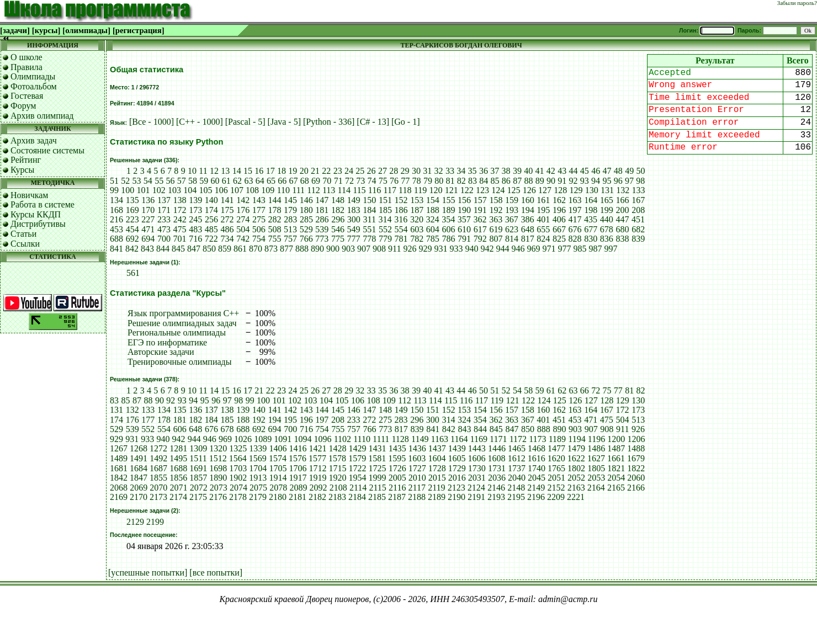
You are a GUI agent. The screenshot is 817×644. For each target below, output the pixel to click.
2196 (536, 497)
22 (326, 171)
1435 (397, 448)
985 (580, 249)
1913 (258, 478)
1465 (517, 448)
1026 (243, 439)
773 (322, 239)
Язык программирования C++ (183, 313)
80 (439, 181)
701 (180, 239)
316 (401, 219)
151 (385, 200)
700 (164, 239)
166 (623, 200)
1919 (317, 478)
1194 (577, 439)
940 (471, 249)
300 (354, 219)
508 (274, 229)
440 (607, 219)
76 (394, 181)
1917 (298, 478)
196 (559, 210)
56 (170, 181)
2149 (536, 488)
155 (448, 200)
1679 (636, 458)
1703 (238, 468)
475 (180, 229)
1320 (218, 448)
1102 (343, 439)
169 (132, 210)
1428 (338, 448)
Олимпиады (33, 76)
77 (405, 181)
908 (379, 249)
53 (137, 181)
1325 (238, 448)
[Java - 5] (285, 122)
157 (480, 200)
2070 (158, 488)
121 (452, 190)
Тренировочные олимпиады (179, 362)
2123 (457, 488)
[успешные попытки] (148, 573)
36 (484, 171)
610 (464, 229)
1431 (378, 448)
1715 (338, 468)
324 (433, 219)
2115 (377, 488)
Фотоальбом (34, 86)
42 (551, 171)
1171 (498, 439)
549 (354, 229)
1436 (417, 448)
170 (148, 210)
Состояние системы (47, 150)
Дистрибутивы (38, 224)
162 (559, 200)
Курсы (22, 170)
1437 (437, 448)
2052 (576, 478)
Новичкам (29, 195)
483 (195, 229)
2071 (178, 488)
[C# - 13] (374, 122)
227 (148, 219)
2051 (556, 478)
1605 (457, 458)
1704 (258, 468)
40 (528, 171)
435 (591, 219)
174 (211, 210)
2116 (397, 488)
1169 (479, 439)
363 (496, 219)
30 (416, 171)
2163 (576, 488)
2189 (437, 497)
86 (506, 181)
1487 (616, 448)
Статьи (23, 234)
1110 (362, 439)
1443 (477, 448)
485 (211, 229)
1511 (198, 458)
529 (306, 229)
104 (190, 190)
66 (282, 181)
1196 (596, 439)
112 (313, 190)
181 (322, 210)
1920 (338, 478)
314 (385, 219)
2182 (317, 497)
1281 (178, 448)
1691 (198, 468)
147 (322, 200)
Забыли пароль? (797, 3)
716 (195, 239)
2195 (516, 497)
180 (306, 210)
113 (329, 190)
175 (227, 210)
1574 (278, 458)
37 (495, 171)
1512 (218, 458)
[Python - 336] (330, 122)
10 (192, 171)
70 (327, 181)
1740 (537, 468)
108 (252, 190)
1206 (636, 439)
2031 (477, 478)
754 (259, 239)
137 (164, 200)
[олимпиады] (86, 30)
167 (638, 200)
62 (237, 181)
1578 (337, 458)
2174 (178, 497)
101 (143, 190)
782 (417, 239)
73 (360, 181)
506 (259, 229)
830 (591, 239)
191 (480, 210)
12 (214, 171)
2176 (218, 497)
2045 (537, 478)
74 (372, 181)
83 (473, 181)
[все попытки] (216, 573)
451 (638, 219)
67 (294, 181)
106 (221, 190)
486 (227, 229)
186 (401, 210)
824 (543, 239)
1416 (298, 448)
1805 (596, 468)
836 (607, 239)
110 (283, 190)
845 (178, 249)
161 (543, 200)
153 (417, 200)
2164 (596, 488)
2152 (556, 488)
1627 (596, 458)
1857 (198, 478)
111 (298, 190)
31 (427, 171)
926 (410, 249)
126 (529, 190)
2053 (596, 478)
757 (290, 239)
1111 (381, 439)
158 (496, 200)
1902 (238, 478)
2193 (496, 497)
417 (575, 219)
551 (369, 229)
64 (260, 181)
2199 (155, 522)
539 (322, 229)
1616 (537, 458)
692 (132, 239)
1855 (158, 478)
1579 (357, 458)
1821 (616, 468)
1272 (158, 448)
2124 (476, 488)
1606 (477, 458)
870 (256, 249)
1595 (397, 458)
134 (116, 200)
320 (417, 219)
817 (528, 239)
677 (591, 229)
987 (595, 249)
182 (338, 210)
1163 (440, 439)
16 (259, 171)
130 (592, 190)
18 (282, 171)
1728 (437, 468)
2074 (238, 488)
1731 (497, 468)
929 (425, 249)
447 (622, 219)
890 (317, 249)
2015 (437, 478)
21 (315, 171)
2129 (135, 522)
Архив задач (34, 140)
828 (575, 239)
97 (629, 181)
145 (290, 200)
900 (333, 249)
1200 (616, 439)
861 (240, 249)
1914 (278, 478)
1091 (283, 439)
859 (225, 249)
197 (575, 210)
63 (248, 181)
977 (564, 249)
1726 (397, 468)
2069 (139, 488)
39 (517, 171)
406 (559, 219)
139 (195, 200)
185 (385, 210)
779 (385, 239)
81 (450, 181)
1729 (457, 468)
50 (640, 171)
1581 (377, 458)
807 (496, 239)
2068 (119, 488)
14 (237, 171)
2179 (258, 497)
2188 (417, 497)
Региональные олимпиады (177, 332)
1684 (139, 468)
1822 (636, 468)
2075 (258, 488)
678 (607, 229)
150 (369, 200)
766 (306, 239)
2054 (616, 478)
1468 (537, 448)
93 (585, 181)
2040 (517, 478)
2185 (377, 497)
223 (132, 219)
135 (132, 200)
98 (640, 181)
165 (607, 200)
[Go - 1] (406, 122)
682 (638, 229)
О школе (26, 57)
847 (194, 249)
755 (274, 239)
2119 (436, 488)
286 (322, 219)
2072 (199, 488)
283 (290, 219)
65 (271, 181)
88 (528, 181)
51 (114, 181)
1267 (119, 448)
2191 (476, 497)
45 (585, 171)
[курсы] (46, 30)
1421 (317, 448)
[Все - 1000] (153, 122)
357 (464, 219)
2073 (219, 488)
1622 (576, 458)
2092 (319, 488)
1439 (457, 448)
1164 (459, 439)
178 (274, 210)
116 (375, 190)
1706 (298, 468)
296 (338, 219)
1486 (596, 448)
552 (385, 229)
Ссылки (25, 244)
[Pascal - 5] (246, 122)
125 (514, 190)
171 (164, 210)
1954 (358, 478)
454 (132, 229)
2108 (338, 488)
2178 (238, 497)
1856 (178, 478)
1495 (178, 458)
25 (360, 171)
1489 (119, 458)
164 (591, 200)
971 (549, 249)
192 (496, 210)
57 (182, 181)
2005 (397, 478)
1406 (278, 448)
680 (623, 229)
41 (540, 171)
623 (512, 229)
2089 (298, 488)
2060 (636, 478)
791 (464, 239)
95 (607, 181)
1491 (139, 458)
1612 (517, 458)
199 (607, 210)
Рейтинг (26, 160)
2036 (497, 478)
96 (618, 181)
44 (574, 171)
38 (506, 171)
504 (243, 229)
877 (287, 249)
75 (383, 181)
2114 (358, 488)
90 (551, 181)
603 (417, 229)
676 (575, 229)
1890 (218, 478)
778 (369, 239)
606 (448, 229)
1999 (378, 478)
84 (484, 181)
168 (116, 210)
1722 (358, 468)
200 (623, 210)
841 (116, 249)
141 (227, 200)
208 (638, 210)
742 (243, 239)
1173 (537, 439)
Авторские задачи (161, 352)
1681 (119, 468)
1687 (158, 468)
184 (369, 210)
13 (225, 171)
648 (528, 229)
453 (116, 229)
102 (159, 190)
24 (349, 171)
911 (394, 249)
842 (132, 249)
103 (174, 190)
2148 (516, 488)
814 (512, 239)
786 (448, 239)
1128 (400, 439)
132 (623, 190)
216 (116, 219)
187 (417, 210)
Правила (26, 67)
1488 (636, 448)
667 (559, 229)
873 (271, 249)
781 (401, 239)
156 (464, 200)
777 (354, 239)
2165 (616, 488)
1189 (557, 439)
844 (163, 249)
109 (268, 190)
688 (116, 239)
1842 (119, 478)
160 (528, 200)
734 (227, 239)
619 (496, 229)
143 (259, 200)
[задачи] (15, 30)
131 (607, 190)
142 (243, 200)
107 (237, 190)
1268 (139, 448)
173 (195, 210)
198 (591, 210)
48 (618, 171)
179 (290, 210)
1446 (497, 448)
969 (533, 249)
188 (433, 210)
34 (461, 171)
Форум (23, 106)
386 (527, 219)
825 (559, 239)
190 (464, 210)
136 (148, 200)
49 (629, 171)
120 (436, 190)
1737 (517, 468)
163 (575, 200)
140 (211, 200)
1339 (258, 448)
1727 (417, 468)
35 (473, 171)
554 (401, 229)
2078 (278, 488)
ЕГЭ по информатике (167, 342)
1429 (358, 448)
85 (495, 181)
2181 (298, 497)
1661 (616, 458)
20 (304, 171)
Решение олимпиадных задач (182, 323)
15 (248, 171)
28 (394, 171)
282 (275, 219)
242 (180, 219)
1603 (417, 458)
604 (433, 229)
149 (354, 200)
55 (159, 181)
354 (448, 219)
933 (456, 249)
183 (354, 210)
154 (433, 200)
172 (180, 210)
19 (293, 171)
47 (607, 171)
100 (128, 190)
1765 (556, 468)
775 (338, 239)
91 (562, 181)
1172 (518, 439)
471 (148, 229)
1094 (303, 439)
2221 (576, 497)
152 (401, 200)
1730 (477, 468)
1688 (178, 468)
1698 (218, 468)
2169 (119, 497)
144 (274, 200)
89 (540, 181)
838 (623, 239)
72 (349, 181)
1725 (378, 468)
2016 (457, 478)
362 (480, 219)
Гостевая (27, 96)
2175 (198, 497)
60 (215, 181)
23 (338, 171)
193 (512, 210)
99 (114, 190)
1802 (576, 468)
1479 (576, 448)
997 (611, 249)
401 (543, 219)
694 (148, 239)
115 (359, 190)
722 (211, 239)
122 (467, 190)
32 (439, 171)
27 (383, 171)
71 (338, 181)
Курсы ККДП (36, 214)
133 (638, 190)
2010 (417, 478)
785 (433, 239)
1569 (258, 458)
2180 (278, 497)
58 (193, 181)
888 (302, 249)
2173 (158, 497)
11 (203, 171)
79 (428, 181)
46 (596, 171)
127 (545, 190)
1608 (497, 458)
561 (133, 273)
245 (195, 219)
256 (211, 219)
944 (502, 249)
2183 (337, 497)
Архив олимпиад (42, 116)
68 (305, 181)
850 (209, 249)
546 (338, 229)
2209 (556, 497)
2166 (636, 488)
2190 (457, 497)
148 (338, 200)
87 (517, 181)
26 (372, 171)
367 (512, 219)
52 (125, 181)
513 (290, 229)
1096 (323, 439)
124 (498, 190)
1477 (556, 448)
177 (259, 210)
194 (528, 210)
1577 (317, 458)
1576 (298, 458)
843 (147, 249)
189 (448, 210)
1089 (263, 439)
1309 (198, 448)
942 (487, 249)
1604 (437, 458)
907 (364, 249)
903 (348, 249)
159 (512, 200)
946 (518, 249)
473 (164, 229)
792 (480, 239)
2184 (357, 497)
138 (180, 200)
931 (441, 249)
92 (574, 181)
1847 (139, 478)
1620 (556, 458)
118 (405, 190)
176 (243, 210)
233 (164, 219)
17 (270, 171)
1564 (238, 458)
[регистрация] (139, 30)
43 (562, 171)
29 (405, 171)
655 (543, 229)
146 (306, 200)
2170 (139, 497)
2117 (417, 488)
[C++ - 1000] (201, 122)
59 (204, 181)
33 (450, 171)
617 (480, 229)
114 (344, 190)
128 (560, 190)
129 (576, 190)
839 (638, 239)
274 (243, 219)
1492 (158, 458)
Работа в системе (43, 204)
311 (370, 219)
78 (417, 181)
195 (543, 210)
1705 (278, 468)
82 (461, 181)
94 (596, 181)
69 (316, 181)
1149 (420, 439)
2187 (397, 497)
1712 (317, 468)
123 (482, 190)
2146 (496, 488)
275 (259, 219)
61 (226, 181)
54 (148, 181)
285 (306, 219)
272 (227, 219)
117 (389, 190)
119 (420, 190)
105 (205, 190)
